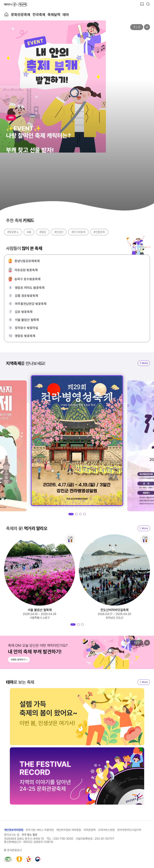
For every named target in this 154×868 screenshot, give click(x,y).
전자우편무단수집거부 (129, 830)
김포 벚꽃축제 (24, 312)
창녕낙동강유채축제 (27, 261)
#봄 (29, 232)
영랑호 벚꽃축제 (25, 336)
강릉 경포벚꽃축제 (26, 296)
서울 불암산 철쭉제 (27, 320)
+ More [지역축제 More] (144, 363)
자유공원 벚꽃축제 (26, 270)
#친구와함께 (78, 232)
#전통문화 (99, 232)
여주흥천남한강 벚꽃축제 (31, 304)
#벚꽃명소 (13, 232)
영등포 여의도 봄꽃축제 (30, 288)
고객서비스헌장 (106, 830)
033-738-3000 (63, 839)
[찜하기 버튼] (142, 4)
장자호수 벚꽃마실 (26, 328)
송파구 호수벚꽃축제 (27, 279)
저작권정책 (89, 830)
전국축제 (39, 15)
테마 (66, 15)
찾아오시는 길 (12, 835)
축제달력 (54, 15)
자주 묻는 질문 (29, 835)
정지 (147, 27)
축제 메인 (6, 14)
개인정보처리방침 (14, 830)
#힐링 (43, 232)
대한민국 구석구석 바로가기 (16, 4)
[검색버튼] (148, 4)
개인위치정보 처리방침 (69, 830)
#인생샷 (59, 232)
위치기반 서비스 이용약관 (40, 830)
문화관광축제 (21, 15)
